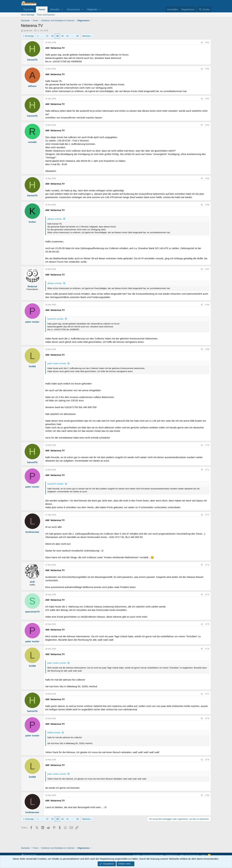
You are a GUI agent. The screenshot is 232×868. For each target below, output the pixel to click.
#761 (207, 42)
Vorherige (29, 36)
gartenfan (28, 30)
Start (203, 855)
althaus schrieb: (55, 219)
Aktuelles (55, 9)
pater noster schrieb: (57, 363)
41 (68, 36)
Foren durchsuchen (46, 15)
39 (57, 36)
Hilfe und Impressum (189, 855)
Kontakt (136, 855)
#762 (207, 69)
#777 (207, 694)
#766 (207, 205)
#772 (207, 515)
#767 (207, 269)
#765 (207, 178)
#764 (207, 125)
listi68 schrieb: (54, 733)
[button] (62, 9)
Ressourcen (73, 9)
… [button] (42, 36)
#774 (207, 595)
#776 (207, 649)
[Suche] (204, 9)
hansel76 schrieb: (56, 319)
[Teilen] (202, 43)
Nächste (86, 36)
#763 (207, 99)
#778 (207, 719)
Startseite (28, 9)
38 (52, 36)
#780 (207, 795)
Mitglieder (92, 9)
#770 (207, 445)
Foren (42, 9)
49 (77, 36)
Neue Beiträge (28, 15)
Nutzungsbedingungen (153, 855)
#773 (207, 565)
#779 (207, 760)
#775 (207, 624)
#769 (207, 349)
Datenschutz (172, 855)
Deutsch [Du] (29, 855)
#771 (207, 470)
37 (47, 36)
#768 (207, 305)
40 (62, 36)
